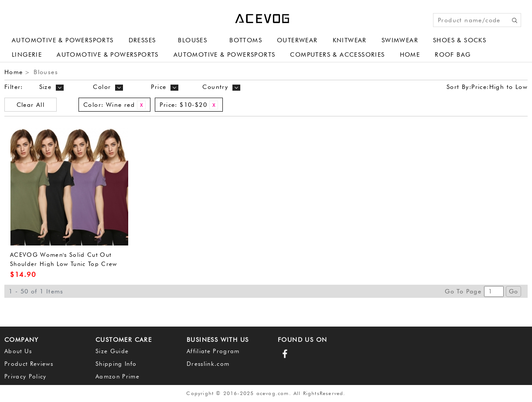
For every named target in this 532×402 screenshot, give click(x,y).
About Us (18, 351)
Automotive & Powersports (63, 40)
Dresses (142, 40)
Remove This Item (141, 105)
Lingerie (27, 55)
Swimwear (400, 40)
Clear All (31, 105)
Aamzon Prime (118, 376)
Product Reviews (29, 364)
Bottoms (246, 40)
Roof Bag (453, 55)
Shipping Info (116, 364)
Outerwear (297, 40)
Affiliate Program (213, 351)
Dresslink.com (208, 364)
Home (410, 55)
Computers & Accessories (337, 55)
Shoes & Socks (460, 40)
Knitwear (350, 40)
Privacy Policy (26, 376)
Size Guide (112, 351)
